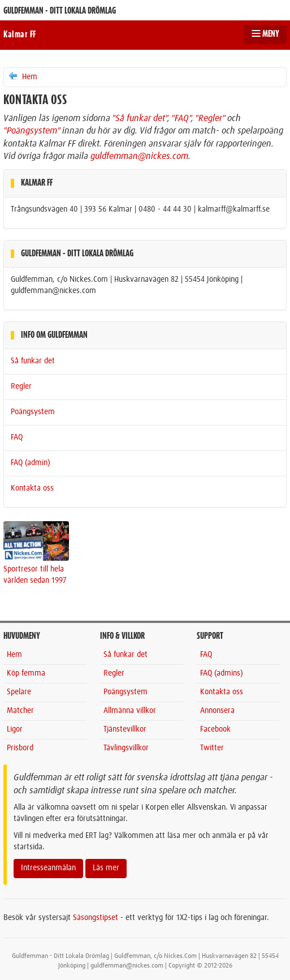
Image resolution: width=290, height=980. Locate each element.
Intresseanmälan (48, 868)
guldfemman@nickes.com (139, 156)
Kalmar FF (20, 35)
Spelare (19, 692)
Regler (21, 386)
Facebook (215, 729)
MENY (265, 34)
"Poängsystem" (32, 131)
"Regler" (210, 118)
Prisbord (20, 748)
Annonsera (217, 711)
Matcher (20, 711)
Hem (22, 76)
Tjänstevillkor (125, 729)
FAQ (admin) (31, 463)
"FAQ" (181, 118)
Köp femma (26, 673)
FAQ (17, 437)
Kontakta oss (32, 488)
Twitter (212, 748)
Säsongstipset (96, 918)
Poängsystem (33, 412)
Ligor (15, 729)
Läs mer (106, 868)
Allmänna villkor (130, 711)
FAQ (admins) (222, 673)
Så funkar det (33, 361)
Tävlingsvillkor (126, 748)
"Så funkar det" (140, 118)
